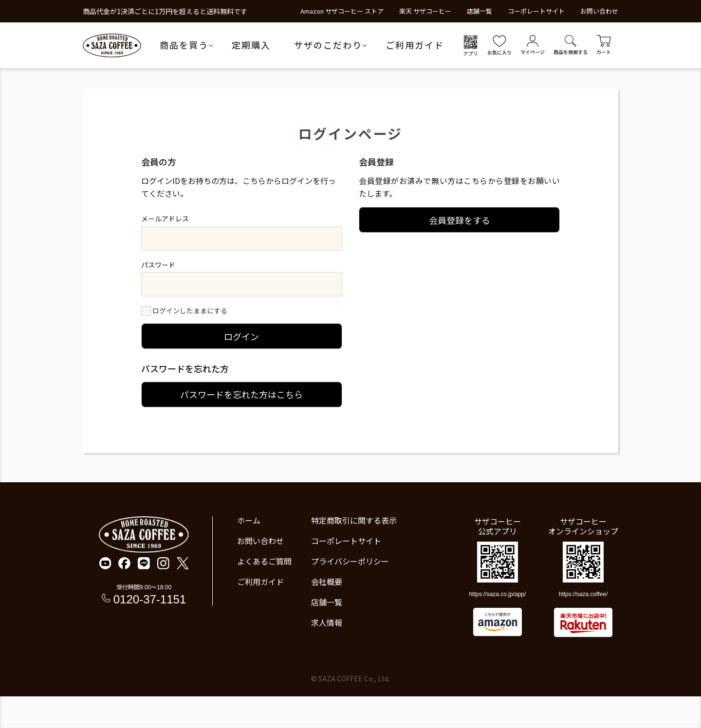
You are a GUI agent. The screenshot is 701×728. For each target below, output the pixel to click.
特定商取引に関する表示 (354, 520)
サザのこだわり (328, 45)
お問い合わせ (599, 11)
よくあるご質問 (264, 561)
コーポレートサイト (536, 11)
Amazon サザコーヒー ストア (342, 11)
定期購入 (251, 45)
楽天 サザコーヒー (425, 11)
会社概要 (327, 582)
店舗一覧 (480, 11)
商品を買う (184, 45)
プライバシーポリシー (350, 561)
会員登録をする (460, 220)
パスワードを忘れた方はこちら (241, 394)
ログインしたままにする (190, 310)
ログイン (241, 336)
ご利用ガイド (415, 45)
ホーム (249, 520)
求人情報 (327, 622)
